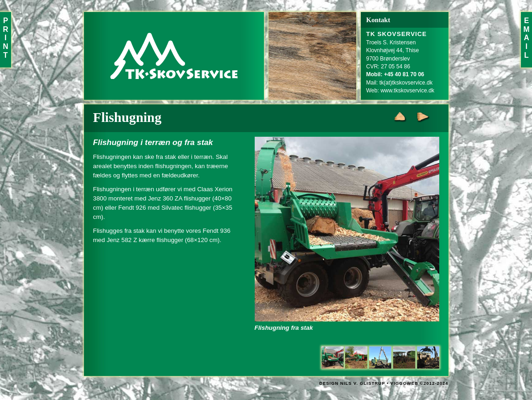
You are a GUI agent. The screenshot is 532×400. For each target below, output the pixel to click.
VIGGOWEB (404, 383)
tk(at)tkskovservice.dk (406, 83)
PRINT (6, 38)
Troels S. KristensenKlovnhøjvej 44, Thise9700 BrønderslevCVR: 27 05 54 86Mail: (397, 58)
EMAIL (526, 38)
